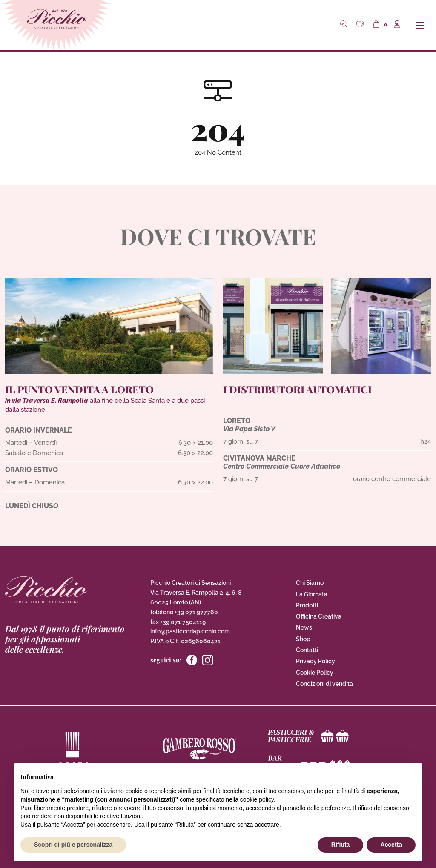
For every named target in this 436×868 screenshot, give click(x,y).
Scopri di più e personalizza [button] (73, 845)
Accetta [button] (391, 845)
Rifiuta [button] (341, 845)
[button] (361, 25)
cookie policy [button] (257, 799)
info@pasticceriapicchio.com (190, 631)
